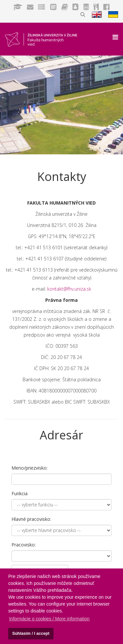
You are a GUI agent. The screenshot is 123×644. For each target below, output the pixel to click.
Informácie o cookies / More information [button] (49, 619)
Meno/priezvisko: (30, 468)
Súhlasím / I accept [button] (31, 633)
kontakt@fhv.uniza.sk (69, 289)
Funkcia (20, 493)
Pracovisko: (24, 545)
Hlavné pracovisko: (31, 519)
